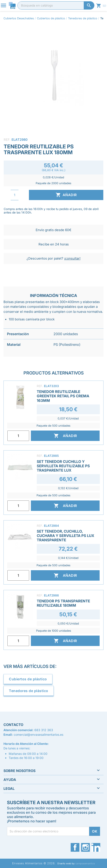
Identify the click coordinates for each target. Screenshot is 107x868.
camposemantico (85, 864)
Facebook (75, 847)
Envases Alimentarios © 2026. (34, 863)
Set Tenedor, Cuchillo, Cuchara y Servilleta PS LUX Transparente (65, 536)
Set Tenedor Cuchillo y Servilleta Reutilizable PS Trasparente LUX (63, 466)
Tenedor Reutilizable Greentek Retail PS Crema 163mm (63, 396)
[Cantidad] (15, 195)
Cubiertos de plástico (28, 679)
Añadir (66, 195)
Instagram (85, 847)
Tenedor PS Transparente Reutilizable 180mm (63, 603)
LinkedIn (96, 847)
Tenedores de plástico (29, 691)
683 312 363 (44, 730)
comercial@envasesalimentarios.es (38, 735)
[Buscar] (56, 5)
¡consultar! (72, 258)
